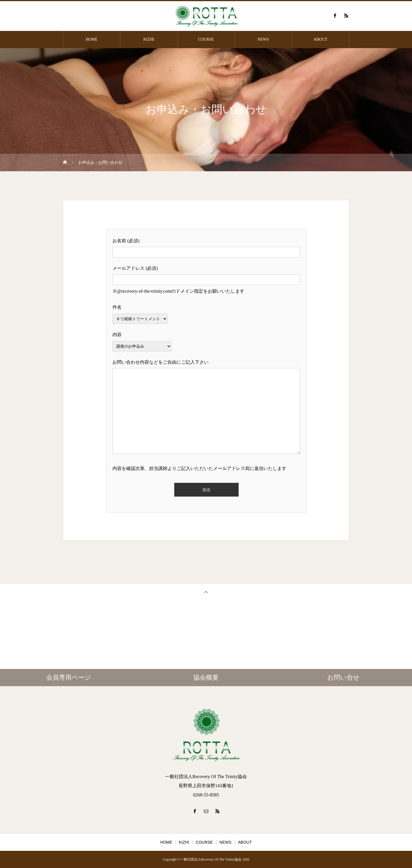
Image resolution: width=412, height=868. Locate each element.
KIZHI (149, 39)
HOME (91, 39)
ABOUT (320, 39)
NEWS (263, 39)
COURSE (206, 39)
